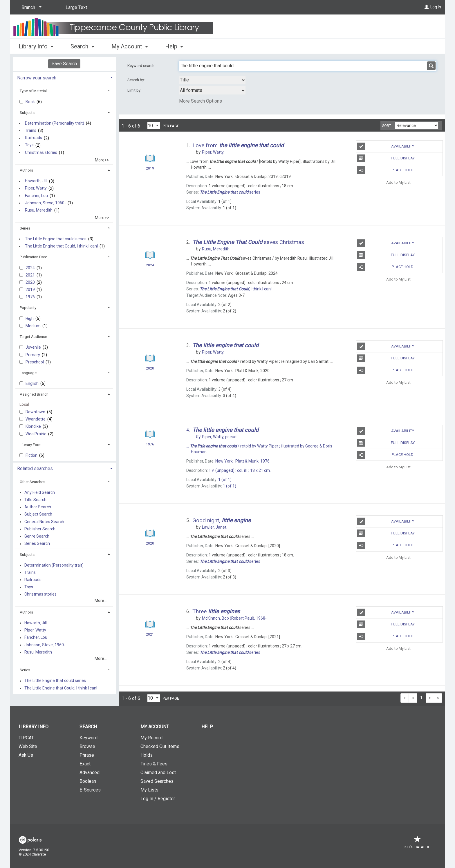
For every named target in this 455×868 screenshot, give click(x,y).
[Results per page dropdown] (154, 126)
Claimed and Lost (158, 773)
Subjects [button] (27, 113)
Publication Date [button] (33, 257)
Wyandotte (36, 419)
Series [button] (25, 228)
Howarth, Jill (36, 181)
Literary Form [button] (31, 445)
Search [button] (82, 46)
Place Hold (385, 170)
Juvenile (34, 347)
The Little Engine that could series (56, 239)
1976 (31, 297)
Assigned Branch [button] (34, 394)
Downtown (36, 412)
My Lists (149, 790)
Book (31, 102)
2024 (31, 268)
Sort (387, 126)
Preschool (35, 362)
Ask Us (26, 755)
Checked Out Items (160, 746)
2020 (31, 282)
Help (207, 727)
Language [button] (28, 373)
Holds (147, 755)
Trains (31, 130)
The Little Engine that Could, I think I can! (61, 246)
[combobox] (212, 80)
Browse (87, 746)
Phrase (87, 755)
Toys (29, 145)
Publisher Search (40, 529)
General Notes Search (44, 522)
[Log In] (427, 7)
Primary (33, 355)
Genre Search (37, 536)
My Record (151, 738)
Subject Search (38, 514)
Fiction (32, 455)
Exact (85, 764)
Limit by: (135, 90)
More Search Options (201, 101)
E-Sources (90, 790)
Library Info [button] (36, 46)
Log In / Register (158, 799)
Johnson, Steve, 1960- (45, 203)
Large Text (76, 7)
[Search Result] (150, 158)
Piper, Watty (36, 188)
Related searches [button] (35, 468)
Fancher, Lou (36, 196)
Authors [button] (26, 170)
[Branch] (30, 8)
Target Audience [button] (33, 337)
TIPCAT (26, 738)
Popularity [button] (28, 308)
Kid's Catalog (418, 844)
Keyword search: (142, 66)
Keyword (89, 738)
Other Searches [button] (32, 482)
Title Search (35, 500)
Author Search (38, 507)
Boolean (88, 781)
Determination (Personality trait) (55, 123)
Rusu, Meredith (39, 210)
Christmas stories (41, 152)
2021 (31, 275)
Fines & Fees (154, 764)
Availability (386, 146)
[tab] (64, 77)
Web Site (28, 746)
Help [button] (174, 46)
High (30, 319)
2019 (31, 290)
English (32, 383)
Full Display (386, 158)
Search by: (137, 80)
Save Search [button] (64, 64)
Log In (436, 7)
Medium (34, 326)
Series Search (37, 544)
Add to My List (398, 182)
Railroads (34, 138)
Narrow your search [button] (37, 78)
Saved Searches (157, 781)
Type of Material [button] (33, 91)
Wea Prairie (36, 434)
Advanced (90, 773)
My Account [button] (130, 46)
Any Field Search (40, 492)
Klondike (34, 426)
